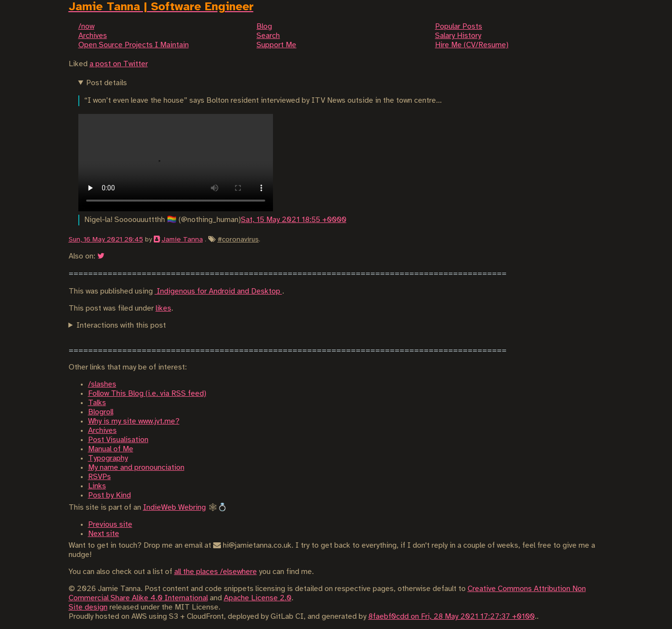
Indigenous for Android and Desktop (218, 291)
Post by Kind (109, 495)
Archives (102, 431)
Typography (108, 458)
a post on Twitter (119, 64)
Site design (88, 607)
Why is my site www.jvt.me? (134, 421)
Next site (104, 534)
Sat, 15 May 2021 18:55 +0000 (294, 220)
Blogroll (101, 412)
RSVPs (100, 477)
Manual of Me (111, 449)
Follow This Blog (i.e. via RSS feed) (147, 394)
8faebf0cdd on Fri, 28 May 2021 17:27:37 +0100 (452, 617)
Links (97, 486)
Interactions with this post (121, 325)
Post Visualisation (118, 440)
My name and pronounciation (136, 468)
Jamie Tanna (182, 240)
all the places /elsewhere (216, 572)
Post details (107, 83)
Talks (97, 403)
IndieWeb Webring (174, 508)
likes (163, 308)
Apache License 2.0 (258, 598)
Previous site (110, 525)
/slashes (102, 384)
